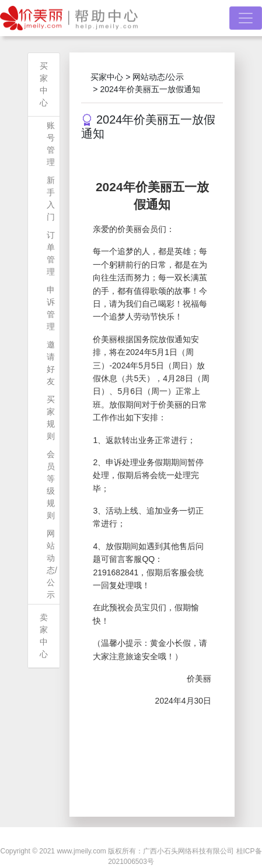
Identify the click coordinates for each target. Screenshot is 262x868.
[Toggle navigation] (246, 18)
